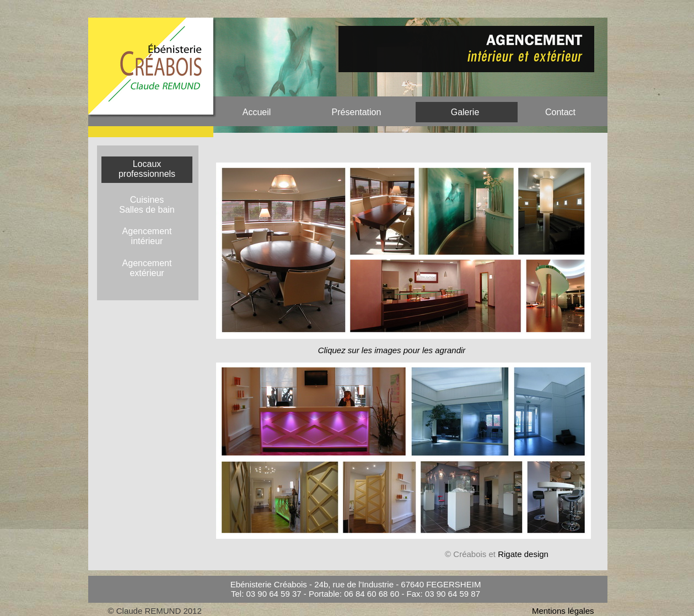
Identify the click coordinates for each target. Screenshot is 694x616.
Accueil (257, 112)
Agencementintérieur (147, 236)
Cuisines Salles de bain (147, 205)
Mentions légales (563, 611)
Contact (560, 112)
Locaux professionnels (147, 169)
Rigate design (523, 554)
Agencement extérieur (147, 268)
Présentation (357, 112)
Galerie (465, 112)
